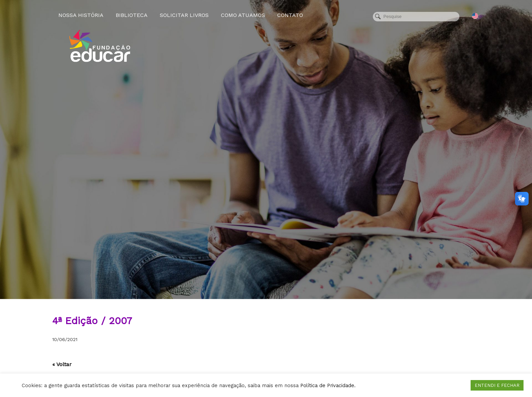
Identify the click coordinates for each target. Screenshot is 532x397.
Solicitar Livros (184, 15)
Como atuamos (243, 15)
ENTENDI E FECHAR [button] (497, 385)
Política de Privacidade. (328, 385)
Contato (290, 15)
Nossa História (81, 15)
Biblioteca (132, 15)
